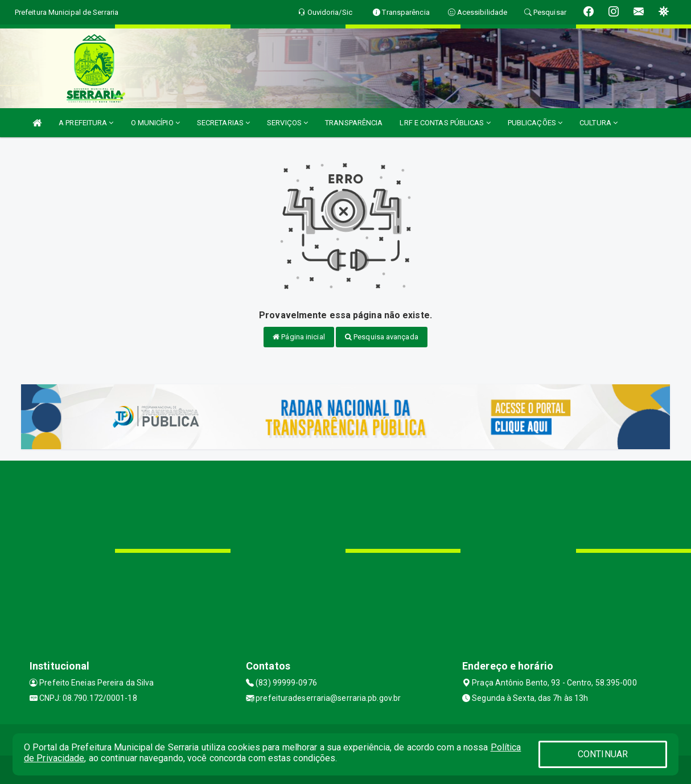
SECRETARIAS (223, 123)
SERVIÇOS (287, 123)
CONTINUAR (603, 754)
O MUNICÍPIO (155, 123)
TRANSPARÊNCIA (354, 123)
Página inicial (299, 337)
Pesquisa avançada (382, 337)
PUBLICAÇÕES (535, 123)
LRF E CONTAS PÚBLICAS (445, 123)
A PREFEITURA (86, 123)
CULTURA (599, 123)
